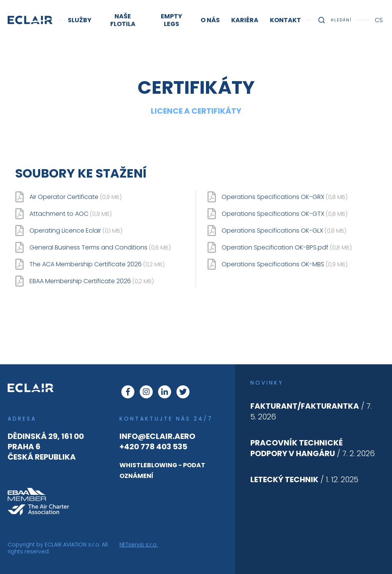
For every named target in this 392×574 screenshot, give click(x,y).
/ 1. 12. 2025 (304, 479)
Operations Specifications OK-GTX (285, 214)
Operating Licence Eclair (76, 231)
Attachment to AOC (71, 214)
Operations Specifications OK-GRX (285, 197)
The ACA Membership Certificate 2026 (97, 264)
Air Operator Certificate (76, 197)
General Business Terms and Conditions (100, 248)
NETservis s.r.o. (139, 545)
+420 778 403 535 (153, 447)
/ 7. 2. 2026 (313, 448)
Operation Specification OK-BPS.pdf (287, 248)
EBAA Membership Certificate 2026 (92, 281)
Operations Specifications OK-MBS (285, 264)
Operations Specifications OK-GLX (284, 231)
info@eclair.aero (157, 436)
